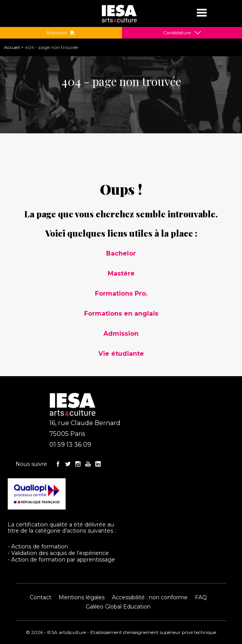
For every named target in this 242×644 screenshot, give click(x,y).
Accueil (12, 47)
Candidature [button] (177, 33)
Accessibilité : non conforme (150, 597)
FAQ (201, 597)
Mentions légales (82, 597)
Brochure (61, 33)
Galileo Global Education (118, 607)
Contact (41, 597)
